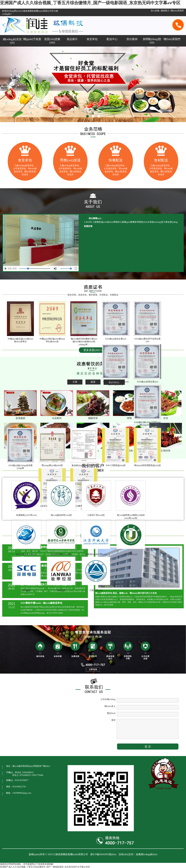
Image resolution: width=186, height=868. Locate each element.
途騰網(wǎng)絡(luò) (147, 854)
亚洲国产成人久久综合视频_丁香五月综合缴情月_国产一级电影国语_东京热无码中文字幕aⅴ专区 (90, 3)
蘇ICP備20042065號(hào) (103, 854)
